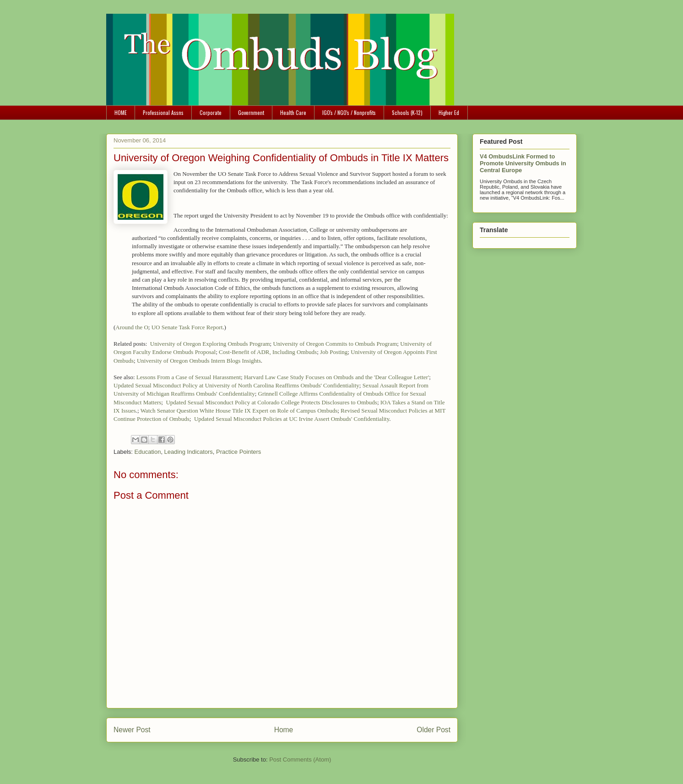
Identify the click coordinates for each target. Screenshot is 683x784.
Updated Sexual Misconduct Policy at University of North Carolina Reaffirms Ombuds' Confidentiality (236, 385)
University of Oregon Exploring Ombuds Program (210, 344)
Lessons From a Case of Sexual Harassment (189, 377)
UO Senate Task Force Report (187, 327)
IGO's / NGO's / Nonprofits (349, 112)
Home (284, 730)
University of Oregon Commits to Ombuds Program (335, 344)
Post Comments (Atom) (300, 759)
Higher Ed (449, 112)
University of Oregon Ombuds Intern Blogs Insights (199, 361)
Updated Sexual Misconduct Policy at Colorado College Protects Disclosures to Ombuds (271, 402)
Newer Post (132, 730)
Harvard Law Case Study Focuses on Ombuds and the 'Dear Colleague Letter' (336, 377)
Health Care (293, 112)
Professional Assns (163, 112)
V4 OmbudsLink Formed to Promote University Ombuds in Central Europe (523, 163)
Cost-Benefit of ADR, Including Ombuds (268, 352)
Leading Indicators (189, 452)
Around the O (132, 327)
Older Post (434, 730)
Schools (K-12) (407, 112)
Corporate (211, 112)
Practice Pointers (239, 452)
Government (251, 112)
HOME (121, 112)
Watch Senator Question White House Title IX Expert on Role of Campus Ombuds (239, 411)
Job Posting (334, 352)
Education (148, 452)
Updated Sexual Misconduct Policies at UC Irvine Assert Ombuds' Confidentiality (292, 419)
